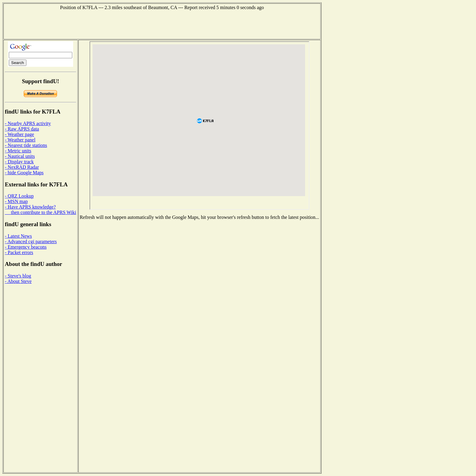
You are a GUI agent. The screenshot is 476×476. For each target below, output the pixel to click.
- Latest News (18, 236)
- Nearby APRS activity (28, 123)
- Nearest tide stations (26, 145)
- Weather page (19, 134)
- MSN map (16, 201)
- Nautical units (20, 156)
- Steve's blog (18, 276)
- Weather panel (20, 140)
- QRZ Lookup (19, 196)
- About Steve (18, 281)
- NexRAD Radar (22, 167)
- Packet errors (19, 252)
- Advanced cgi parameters (31, 241)
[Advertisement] (162, 24)
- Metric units (18, 151)
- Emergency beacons (26, 247)
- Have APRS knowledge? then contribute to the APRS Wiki (41, 210)
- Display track (19, 162)
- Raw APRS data (22, 129)
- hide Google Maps (24, 173)
